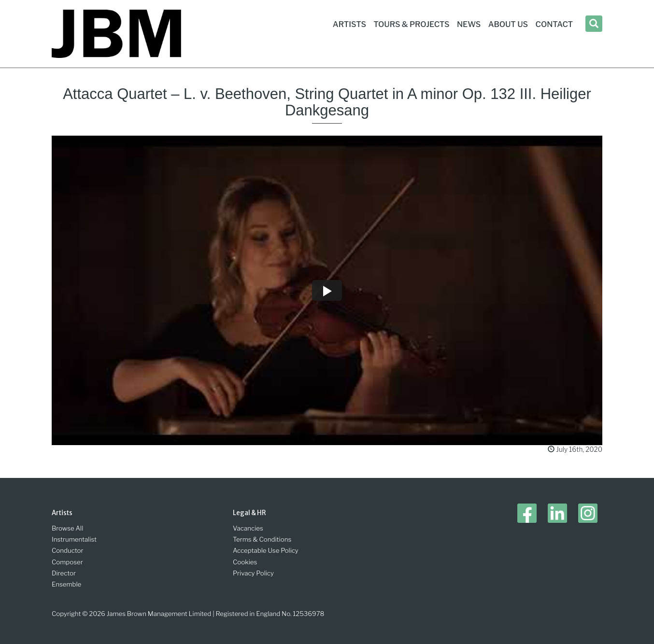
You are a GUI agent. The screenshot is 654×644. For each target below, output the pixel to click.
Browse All (67, 528)
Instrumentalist (74, 539)
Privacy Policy (253, 573)
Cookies (245, 562)
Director (64, 573)
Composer (67, 562)
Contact (554, 24)
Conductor (68, 550)
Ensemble (66, 584)
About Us (508, 24)
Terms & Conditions (262, 539)
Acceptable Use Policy (266, 550)
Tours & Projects (411, 24)
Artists (349, 24)
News (469, 24)
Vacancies (248, 528)
